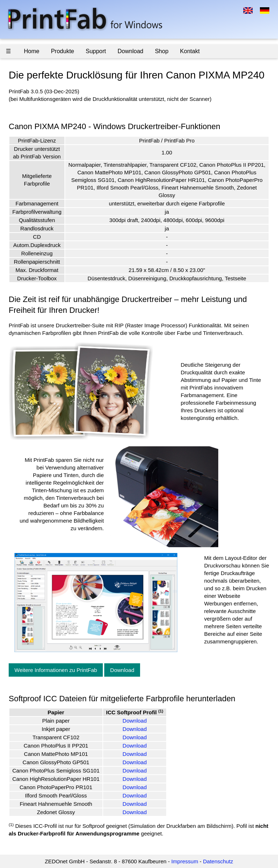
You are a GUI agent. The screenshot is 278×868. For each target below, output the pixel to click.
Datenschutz (218, 861)
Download (130, 51)
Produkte (63, 51)
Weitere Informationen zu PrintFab (56, 670)
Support (96, 51)
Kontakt (190, 51)
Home (32, 51)
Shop (162, 51)
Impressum (185, 861)
